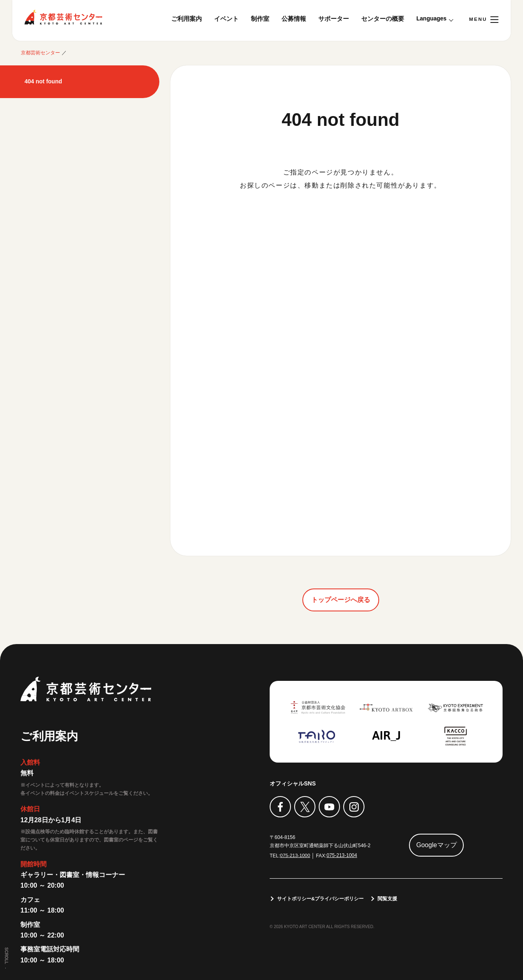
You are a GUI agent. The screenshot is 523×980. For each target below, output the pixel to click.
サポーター (334, 19)
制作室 (260, 19)
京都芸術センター (63, 17)
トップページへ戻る (341, 600)
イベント (226, 19)
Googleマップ (437, 845)
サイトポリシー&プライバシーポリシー (321, 899)
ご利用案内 (187, 19)
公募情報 (294, 19)
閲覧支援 (388, 899)
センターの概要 (383, 19)
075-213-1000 (295, 855)
